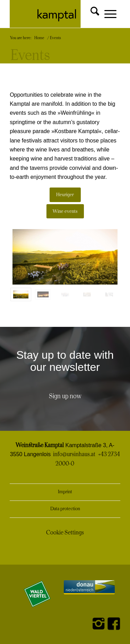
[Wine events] (65, 211)
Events (30, 56)
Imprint (65, 492)
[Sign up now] (65, 397)
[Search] (89, 11)
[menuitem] (89, 11)
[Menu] (107, 15)
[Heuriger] (65, 195)
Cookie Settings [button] (65, 533)
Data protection (65, 509)
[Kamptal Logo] (54, 14)
